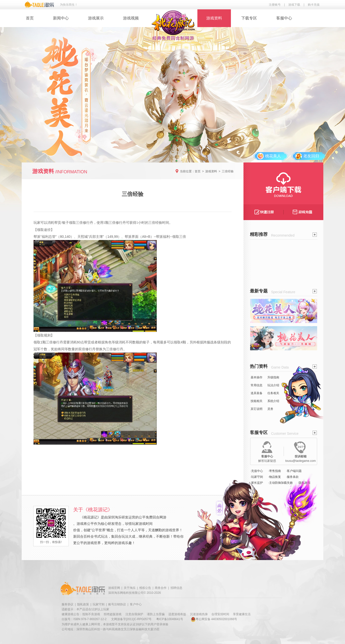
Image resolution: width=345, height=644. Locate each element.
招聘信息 (176, 588)
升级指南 (273, 377)
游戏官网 (114, 588)
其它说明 (257, 409)
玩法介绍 (273, 385)
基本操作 (257, 377)
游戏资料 (214, 18)
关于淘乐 (130, 588)
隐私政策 (83, 604)
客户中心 (136, 604)
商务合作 (161, 588)
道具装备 (257, 393)
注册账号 (275, 5)
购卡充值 (314, 5)
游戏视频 (131, 18)
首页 (30, 18)
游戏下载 (294, 5)
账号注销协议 (117, 604)
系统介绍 (273, 401)
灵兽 (270, 409)
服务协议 (68, 604)
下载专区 (249, 18)
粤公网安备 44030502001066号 (214, 619)
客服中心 (284, 18)
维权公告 (145, 588)
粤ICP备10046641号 (170, 619)
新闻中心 (61, 18)
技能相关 (257, 401)
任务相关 (273, 393)
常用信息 (257, 385)
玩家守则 (99, 604)
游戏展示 (96, 18)
